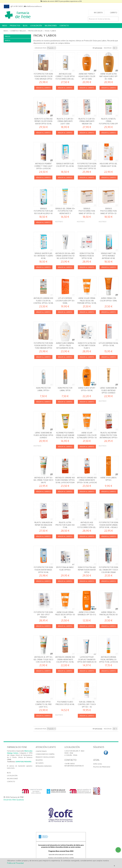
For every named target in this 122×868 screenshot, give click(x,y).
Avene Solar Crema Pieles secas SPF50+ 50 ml (65, 615)
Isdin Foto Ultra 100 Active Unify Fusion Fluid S (87, 346)
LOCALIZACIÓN (36, 26)
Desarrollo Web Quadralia (14, 800)
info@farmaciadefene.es (74, 766)
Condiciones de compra (45, 754)
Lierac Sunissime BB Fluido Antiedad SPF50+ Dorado (108, 390)
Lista (66, 48)
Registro (39, 760)
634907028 (19, 762)
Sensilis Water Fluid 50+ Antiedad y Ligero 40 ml (43, 256)
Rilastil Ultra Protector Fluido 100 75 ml (65, 525)
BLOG (25, 26)
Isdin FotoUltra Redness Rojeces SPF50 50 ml (87, 256)
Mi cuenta (40, 763)
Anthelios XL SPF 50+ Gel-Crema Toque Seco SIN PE (43, 480)
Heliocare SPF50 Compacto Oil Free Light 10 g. (43, 704)
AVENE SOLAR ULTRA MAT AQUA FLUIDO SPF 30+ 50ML (108, 76)
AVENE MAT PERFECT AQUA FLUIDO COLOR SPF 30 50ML (87, 76)
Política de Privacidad (15, 863)
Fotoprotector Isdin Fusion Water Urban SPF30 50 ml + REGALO (109, 525)
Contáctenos (41, 751)
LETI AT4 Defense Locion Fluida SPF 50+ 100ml (65, 301)
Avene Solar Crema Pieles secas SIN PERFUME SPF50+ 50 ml (87, 301)
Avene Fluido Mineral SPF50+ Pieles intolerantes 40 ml (65, 346)
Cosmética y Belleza (18, 31)
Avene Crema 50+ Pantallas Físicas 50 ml (109, 615)
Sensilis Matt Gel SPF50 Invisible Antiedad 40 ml (108, 256)
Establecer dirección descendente (58, 48)
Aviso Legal (98, 764)
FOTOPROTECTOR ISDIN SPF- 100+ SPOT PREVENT (43, 615)
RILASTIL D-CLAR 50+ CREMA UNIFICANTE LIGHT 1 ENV (65, 121)
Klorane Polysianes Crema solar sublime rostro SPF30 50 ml (65, 435)
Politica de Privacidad (102, 767)
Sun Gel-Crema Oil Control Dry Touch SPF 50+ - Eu (87, 704)
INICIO (5, 26)
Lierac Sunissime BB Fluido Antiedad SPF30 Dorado (43, 435)
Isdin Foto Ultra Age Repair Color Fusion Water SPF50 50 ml (43, 121)
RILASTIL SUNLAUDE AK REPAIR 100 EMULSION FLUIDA (43, 525)
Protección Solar (35, 31)
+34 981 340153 (70, 764)
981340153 (28, 762)
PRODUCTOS (15, 26)
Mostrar (108, 48)
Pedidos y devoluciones (45, 757)
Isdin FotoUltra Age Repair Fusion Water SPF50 (87, 570)
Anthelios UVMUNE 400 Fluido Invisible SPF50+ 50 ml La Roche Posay (65, 480)
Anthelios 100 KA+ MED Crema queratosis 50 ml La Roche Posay (65, 256)
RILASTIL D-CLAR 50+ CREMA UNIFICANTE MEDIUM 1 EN (87, 121)
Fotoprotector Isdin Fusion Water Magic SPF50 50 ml (43, 570)
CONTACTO (64, 26)
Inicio (6, 31)
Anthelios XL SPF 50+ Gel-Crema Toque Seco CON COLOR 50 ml (43, 659)
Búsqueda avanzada (44, 766)
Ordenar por (40, 48)
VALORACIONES (51, 26)
